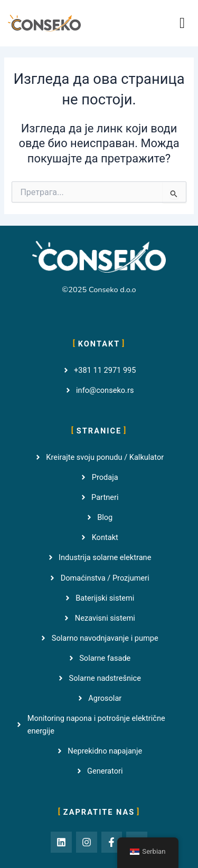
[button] (182, 23)
